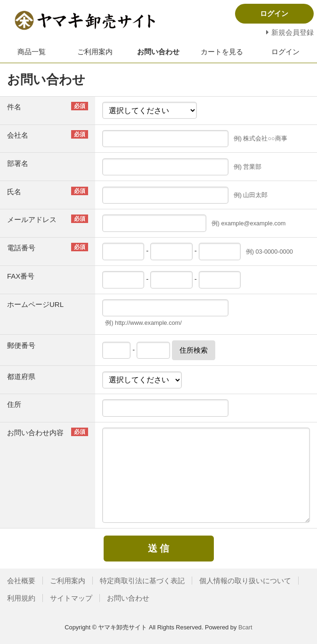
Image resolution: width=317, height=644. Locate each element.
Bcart (245, 627)
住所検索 (194, 350)
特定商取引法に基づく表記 (142, 581)
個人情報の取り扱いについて (245, 581)
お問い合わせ (158, 52)
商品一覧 (32, 52)
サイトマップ (71, 598)
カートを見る (222, 52)
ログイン (285, 52)
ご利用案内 (95, 52)
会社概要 (21, 581)
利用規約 (21, 598)
